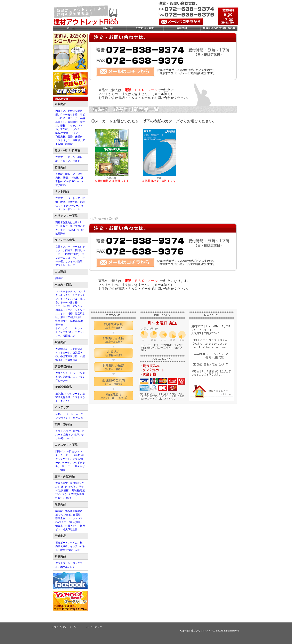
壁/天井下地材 (70, 178)
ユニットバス (63, 306)
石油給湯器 (76, 349)
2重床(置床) (75, 522)
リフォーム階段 (74, 261)
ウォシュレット (74, 328)
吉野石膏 (112, 176)
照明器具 (78, 418)
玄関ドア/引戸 (63, 431)
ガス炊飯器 (71, 360)
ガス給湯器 (62, 349)
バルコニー (66, 466)
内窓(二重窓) (72, 254)
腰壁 (63, 202)
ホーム (71, 28)
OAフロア (61, 522)
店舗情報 (182, 28)
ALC (78, 550)
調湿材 (59, 278)
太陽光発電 (62, 483)
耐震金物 (60, 518)
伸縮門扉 (73, 202)
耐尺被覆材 (66, 550)
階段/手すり (62, 133)
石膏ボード (62, 543)
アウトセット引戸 (65, 265)
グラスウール (63, 563)
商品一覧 (108, 28)
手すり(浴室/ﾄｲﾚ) (69, 230)
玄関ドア (65, 161)
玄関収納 (73, 122)
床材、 (59, 178)
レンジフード (73, 394)
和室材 (69, 144)
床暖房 (79, 137)
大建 (159, 176)
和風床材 (60, 137)
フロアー (76, 133)
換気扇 (59, 394)
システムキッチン (65, 291)
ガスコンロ (62, 373)
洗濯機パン (69, 336)
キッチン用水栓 (69, 303)
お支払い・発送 (145, 28)
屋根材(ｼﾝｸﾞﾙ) (69, 487)
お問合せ (219, 28)
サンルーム (74, 209)
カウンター (76, 129)
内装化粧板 (62, 546)
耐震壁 (77, 515)
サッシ (71, 157)
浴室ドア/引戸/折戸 (71, 317)
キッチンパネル (69, 299)
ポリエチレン (68, 567)
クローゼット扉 (69, 115)
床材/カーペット (64, 414)
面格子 (69, 250)
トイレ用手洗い (64, 332)
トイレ (59, 328)
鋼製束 (59, 526)
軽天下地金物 (70, 529)
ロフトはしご (63, 140)
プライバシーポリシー (66, 627)
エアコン (65, 401)
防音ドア (70, 174)
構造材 (59, 511)
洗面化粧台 (62, 321)
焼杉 (68, 498)
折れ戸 (64, 226)
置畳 (70, 137)
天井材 (59, 174)
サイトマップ (95, 627)
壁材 (63, 126)
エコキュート (63, 353)
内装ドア (60, 111)
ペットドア (74, 198)
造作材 (64, 129)
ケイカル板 (76, 543)
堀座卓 (76, 140)
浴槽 (70, 314)
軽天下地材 (71, 526)
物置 (63, 470)
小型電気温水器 (69, 356)
